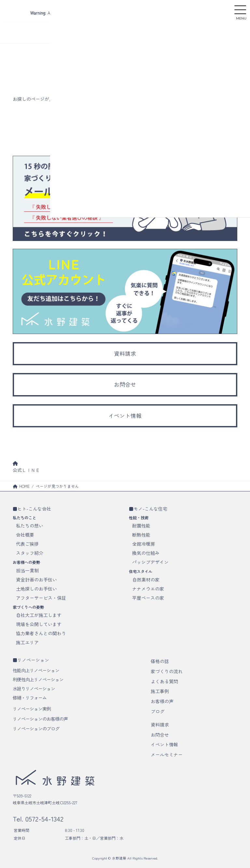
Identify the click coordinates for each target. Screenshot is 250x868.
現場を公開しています (39, 624)
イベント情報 (164, 744)
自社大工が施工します (39, 615)
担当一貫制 (27, 570)
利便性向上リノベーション (38, 679)
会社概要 (25, 535)
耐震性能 (141, 526)
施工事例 (160, 691)
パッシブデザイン (150, 562)
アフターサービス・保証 (41, 598)
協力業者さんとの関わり (41, 633)
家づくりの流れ (167, 671)
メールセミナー (167, 754)
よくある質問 (164, 681)
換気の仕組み (146, 553)
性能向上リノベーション (36, 670)
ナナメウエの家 (148, 589)
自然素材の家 (146, 580)
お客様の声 (162, 701)
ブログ (158, 711)
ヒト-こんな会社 (34, 509)
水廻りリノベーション (34, 688)
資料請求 (160, 725)
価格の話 (160, 661)
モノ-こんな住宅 (150, 509)
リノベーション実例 (32, 709)
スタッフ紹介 (30, 553)
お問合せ (160, 735)
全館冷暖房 (144, 544)
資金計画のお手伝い (36, 580)
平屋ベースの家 (148, 598)
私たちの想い (30, 526)
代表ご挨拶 (27, 544)
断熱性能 (141, 535)
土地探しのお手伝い (36, 589)
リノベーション (33, 660)
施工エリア (27, 642)
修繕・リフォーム (30, 698)
